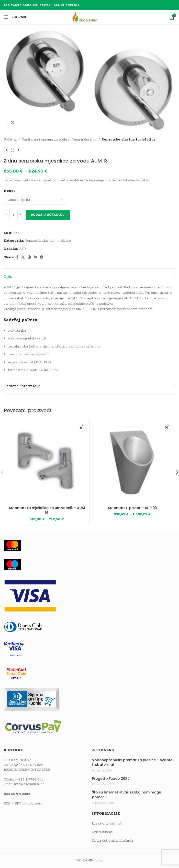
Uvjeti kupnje (102, 832)
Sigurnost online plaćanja (112, 841)
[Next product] (18, 150)
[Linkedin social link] (35, 257)
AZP (22, 249)
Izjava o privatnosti (107, 824)
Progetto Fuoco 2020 (111, 779)
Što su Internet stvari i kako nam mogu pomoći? (127, 795)
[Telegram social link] (42, 257)
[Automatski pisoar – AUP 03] (132, 462)
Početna (10, 139)
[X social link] (23, 257)
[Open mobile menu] (15, 17)
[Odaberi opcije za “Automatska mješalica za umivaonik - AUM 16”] (81, 427)
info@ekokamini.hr (29, 784)
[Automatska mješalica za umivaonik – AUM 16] (47, 462)
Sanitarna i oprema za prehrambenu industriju (59, 139)
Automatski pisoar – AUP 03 (132, 508)
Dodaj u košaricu (48, 215)
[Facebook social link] (17, 257)
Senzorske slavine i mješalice (129, 139)
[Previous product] (7, 150)
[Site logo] (89, 17)
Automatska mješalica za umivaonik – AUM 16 (47, 510)
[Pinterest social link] (29, 257)
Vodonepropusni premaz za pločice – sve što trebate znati (132, 763)
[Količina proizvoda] (13, 215)
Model (9, 191)
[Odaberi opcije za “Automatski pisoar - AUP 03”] (167, 427)
